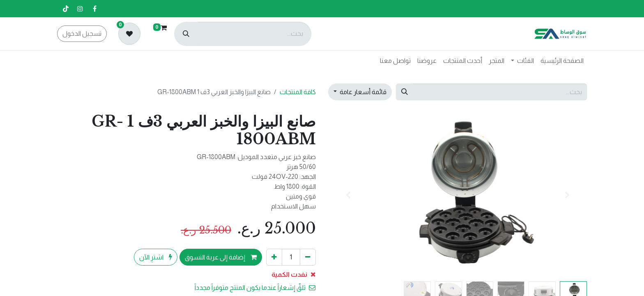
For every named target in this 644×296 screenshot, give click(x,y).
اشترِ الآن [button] (156, 257)
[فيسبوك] (94, 9)
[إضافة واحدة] (274, 257)
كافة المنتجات (298, 92)
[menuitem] (562, 61)
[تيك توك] (66, 9)
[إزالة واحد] (308, 257)
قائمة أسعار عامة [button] (362, 92)
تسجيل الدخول (82, 34)
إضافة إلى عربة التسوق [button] (221, 257)
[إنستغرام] (80, 9)
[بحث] (186, 34)
